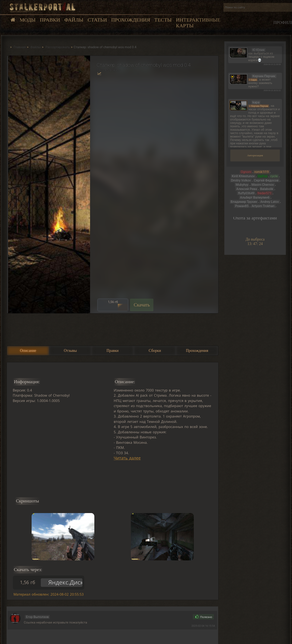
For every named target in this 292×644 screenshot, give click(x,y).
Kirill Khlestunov (243, 176)
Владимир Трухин (244, 202)
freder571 (265, 193)
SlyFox (263, 176)
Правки (50, 20)
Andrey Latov (269, 202)
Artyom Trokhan (263, 206)
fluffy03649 (246, 193)
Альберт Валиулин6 (255, 197)
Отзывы (70, 351)
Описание (28, 351)
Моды (28, 20)
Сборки (155, 351)
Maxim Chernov (263, 185)
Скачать (142, 305)
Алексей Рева (247, 189)
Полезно (204, 617)
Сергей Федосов (266, 180)
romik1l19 (262, 172)
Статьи (97, 20)
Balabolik (267, 189)
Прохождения (131, 20)
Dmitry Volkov (241, 180)
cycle (274, 176)
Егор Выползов (37, 617)
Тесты (163, 20)
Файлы (74, 20)
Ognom (246, 172)
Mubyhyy (242, 185)
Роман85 (242, 206)
